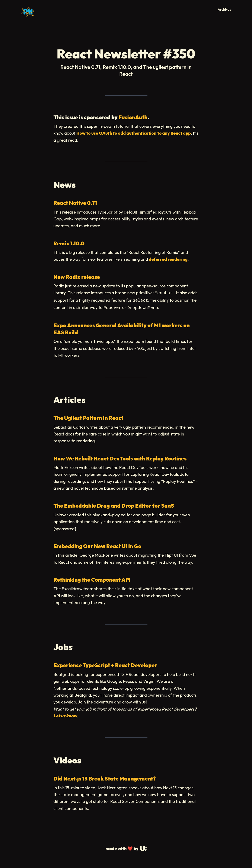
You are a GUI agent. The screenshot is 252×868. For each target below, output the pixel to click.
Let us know (65, 716)
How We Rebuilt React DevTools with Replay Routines (120, 459)
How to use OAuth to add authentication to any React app (134, 133)
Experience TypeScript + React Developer (105, 665)
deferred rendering (168, 259)
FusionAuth (133, 117)
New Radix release (77, 277)
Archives (224, 9)
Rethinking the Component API (92, 580)
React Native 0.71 (75, 203)
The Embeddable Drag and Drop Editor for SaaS (114, 506)
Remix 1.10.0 (69, 243)
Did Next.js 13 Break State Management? (105, 779)
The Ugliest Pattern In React (89, 418)
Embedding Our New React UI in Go (98, 546)
